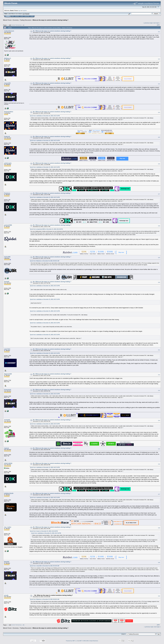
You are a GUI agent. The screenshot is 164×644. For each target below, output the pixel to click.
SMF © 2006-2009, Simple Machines (89, 641)
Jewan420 (7, 83)
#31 (159, 350)
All (24, 25)
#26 (159, 164)
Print (158, 25)
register (25, 10)
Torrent (27, 14)
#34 (159, 421)
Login (22, 16)
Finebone (7, 193)
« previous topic (148, 23)
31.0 (24, 14)
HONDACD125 (9, 493)
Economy (16, 20)
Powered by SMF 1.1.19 (72, 641)
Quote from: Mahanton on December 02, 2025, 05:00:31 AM (45, 261)
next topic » (157, 23)
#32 (159, 375)
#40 (159, 596)
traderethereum (9, 31)
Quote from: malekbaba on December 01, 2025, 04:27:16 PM (45, 116)
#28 (159, 226)
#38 (159, 528)
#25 (159, 137)
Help (13, 16)
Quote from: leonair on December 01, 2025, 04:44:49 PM (44, 531)
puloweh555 (8, 225)
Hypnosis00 (8, 374)
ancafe (6, 595)
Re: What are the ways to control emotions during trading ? (52, 31)
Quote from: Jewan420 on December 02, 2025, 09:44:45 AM (45, 566)
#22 (159, 59)
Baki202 (7, 562)
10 (19, 25)
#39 (159, 563)
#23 (159, 84)
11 (21, 25)
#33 (159, 390)
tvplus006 (7, 257)
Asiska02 (7, 420)
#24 (159, 112)
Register (27, 16)
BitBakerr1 (8, 58)
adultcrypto (8, 163)
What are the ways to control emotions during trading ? (51, 20)
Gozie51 (7, 282)
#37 (159, 494)
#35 (159, 449)
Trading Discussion (26, 20)
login (20, 10)
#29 (159, 258)
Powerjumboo (9, 112)
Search (17, 16)
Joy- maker (8, 527)
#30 (159, 282)
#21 (159, 32)
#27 (159, 194)
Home (8, 16)
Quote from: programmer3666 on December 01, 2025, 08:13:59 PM (46, 229)
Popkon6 (7, 136)
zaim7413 (7, 349)
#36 (159, 464)
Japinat (6, 448)
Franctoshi (8, 390)
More (32, 16)
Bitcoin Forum (7, 20)
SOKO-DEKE (8, 463)
